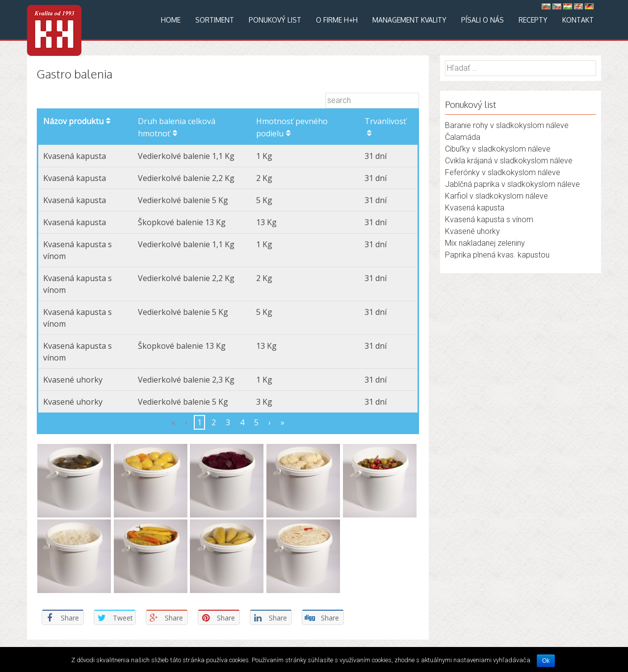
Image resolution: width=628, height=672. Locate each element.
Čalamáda (463, 137)
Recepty (533, 20)
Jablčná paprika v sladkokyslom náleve (512, 184)
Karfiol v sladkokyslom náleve (497, 196)
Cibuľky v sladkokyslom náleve (498, 149)
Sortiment (215, 20)
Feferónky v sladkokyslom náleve (503, 172)
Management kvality (409, 20)
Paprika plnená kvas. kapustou (497, 255)
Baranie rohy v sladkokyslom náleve (507, 125)
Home (171, 20)
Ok (546, 661)
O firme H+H (337, 20)
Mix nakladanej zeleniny (485, 243)
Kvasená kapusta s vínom (489, 220)
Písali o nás (483, 20)
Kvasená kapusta (475, 208)
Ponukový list (275, 20)
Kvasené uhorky (472, 231)
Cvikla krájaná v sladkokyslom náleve (509, 161)
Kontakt (578, 20)
